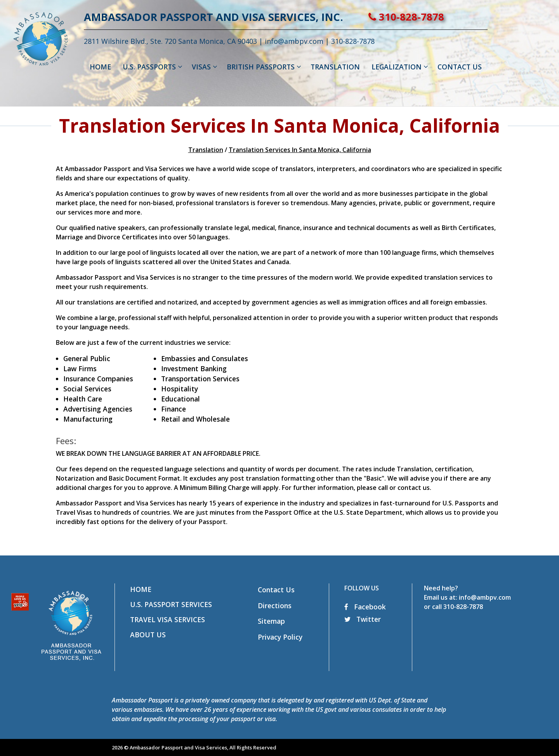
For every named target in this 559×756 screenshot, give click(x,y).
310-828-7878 (434, 17)
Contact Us (276, 590)
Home (141, 589)
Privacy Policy (280, 637)
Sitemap (271, 621)
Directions (275, 605)
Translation (206, 150)
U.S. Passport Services (171, 604)
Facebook (365, 607)
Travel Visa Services (168, 619)
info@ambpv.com (322, 41)
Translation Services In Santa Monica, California (300, 150)
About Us (148, 635)
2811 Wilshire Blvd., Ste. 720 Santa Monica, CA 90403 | (202, 41)
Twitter (363, 619)
